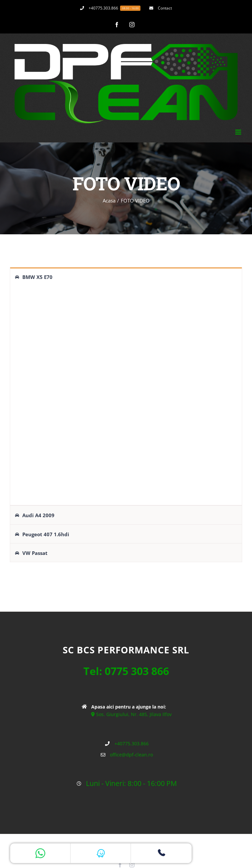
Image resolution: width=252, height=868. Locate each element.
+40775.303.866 (132, 742)
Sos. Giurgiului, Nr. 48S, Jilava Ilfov (131, 713)
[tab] (126, 277)
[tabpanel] (126, 395)
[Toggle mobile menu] (239, 132)
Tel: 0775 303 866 (126, 670)
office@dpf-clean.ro (131, 754)
